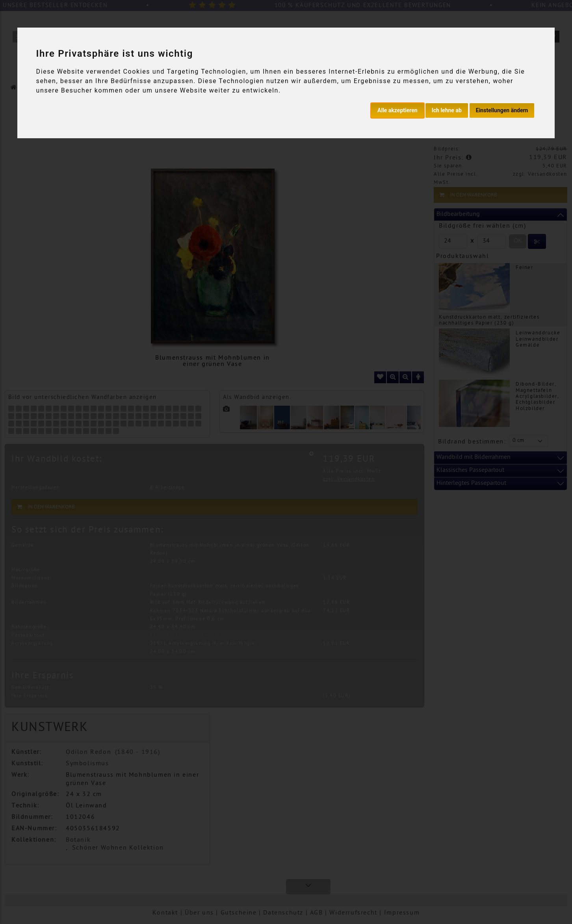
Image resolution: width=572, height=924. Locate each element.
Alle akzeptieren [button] (397, 110)
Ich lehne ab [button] (447, 110)
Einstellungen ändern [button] (502, 110)
